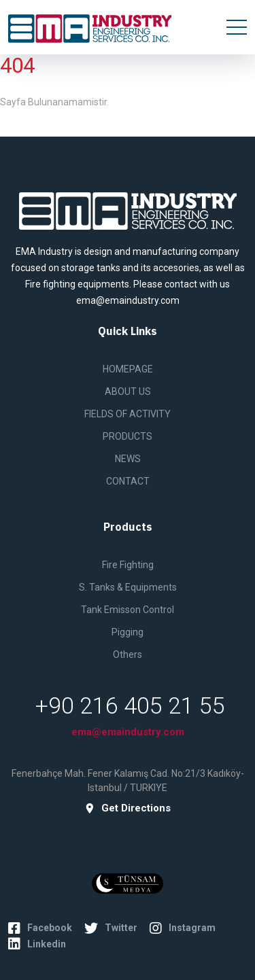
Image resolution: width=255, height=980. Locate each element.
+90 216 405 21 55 (130, 705)
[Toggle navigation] (237, 27)
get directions (128, 808)
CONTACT (128, 481)
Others (128, 654)
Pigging (128, 632)
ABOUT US (128, 391)
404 (17, 66)
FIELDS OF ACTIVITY (128, 414)
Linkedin (37, 944)
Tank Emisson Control (128, 610)
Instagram (183, 928)
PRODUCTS (128, 436)
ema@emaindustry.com (128, 732)
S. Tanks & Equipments (128, 587)
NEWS (128, 459)
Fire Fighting (128, 565)
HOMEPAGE (128, 369)
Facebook (40, 928)
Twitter (111, 928)
